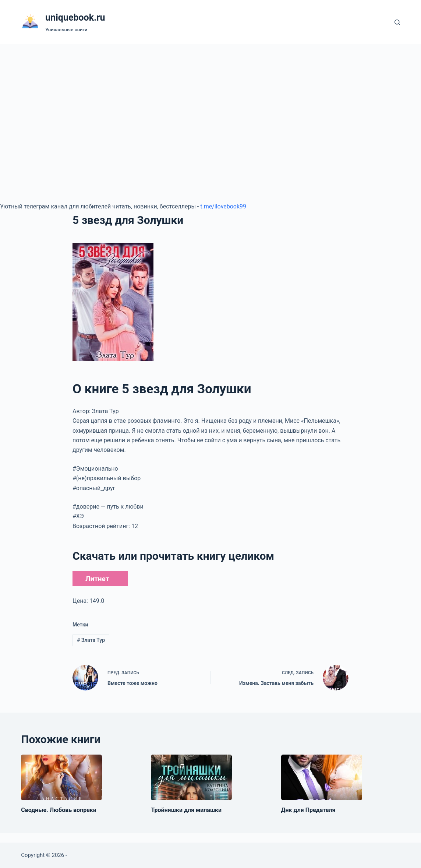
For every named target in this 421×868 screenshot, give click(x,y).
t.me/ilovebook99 (223, 206)
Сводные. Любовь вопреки (59, 810)
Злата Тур (91, 640)
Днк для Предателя (308, 810)
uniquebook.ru (75, 17)
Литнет (97, 579)
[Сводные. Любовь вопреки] (61, 777)
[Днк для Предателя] (322, 777)
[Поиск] (397, 22)
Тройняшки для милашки (186, 810)
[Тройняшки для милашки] (191, 777)
